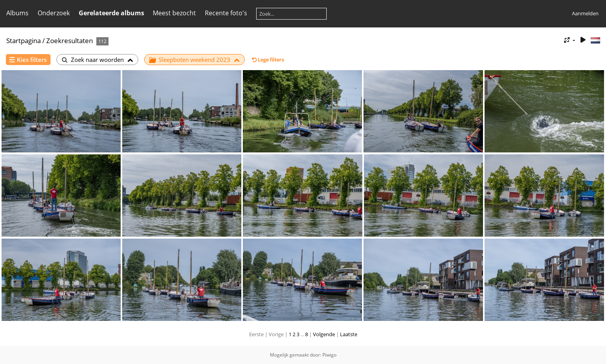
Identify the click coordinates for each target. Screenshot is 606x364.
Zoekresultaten (70, 41)
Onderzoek (54, 13)
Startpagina (24, 41)
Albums (17, 13)
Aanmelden (585, 13)
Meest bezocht (174, 13)
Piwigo (329, 355)
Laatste (349, 334)
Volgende (324, 334)
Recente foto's (226, 13)
